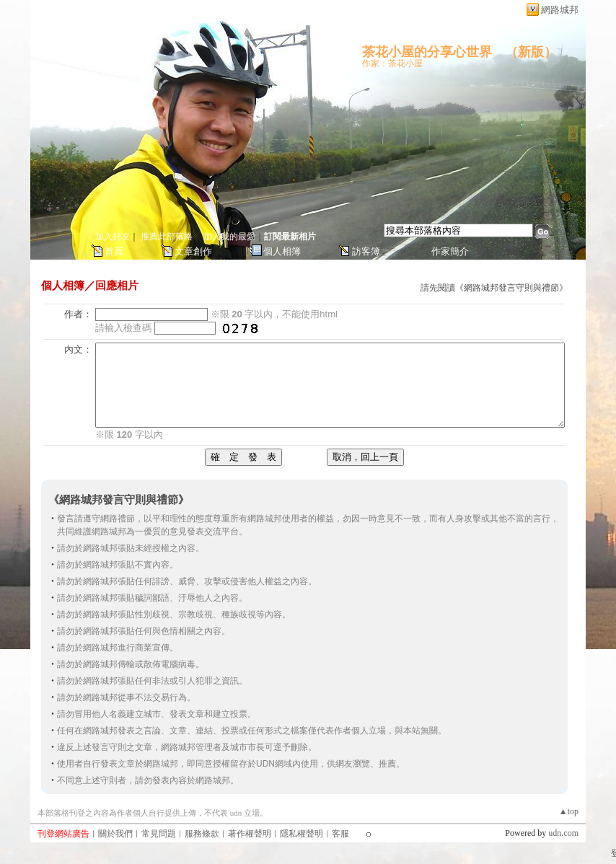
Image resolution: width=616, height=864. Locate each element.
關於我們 (115, 834)
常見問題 (159, 834)
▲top (569, 811)
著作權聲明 (250, 834)
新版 (531, 52)
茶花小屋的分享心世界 (427, 52)
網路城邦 (560, 10)
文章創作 (193, 251)
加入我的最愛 (229, 237)
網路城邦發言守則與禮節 (511, 288)
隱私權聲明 (302, 834)
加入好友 (113, 237)
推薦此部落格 (167, 237)
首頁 (114, 251)
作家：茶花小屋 (392, 63)
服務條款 (202, 834)
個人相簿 (282, 251)
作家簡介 (450, 251)
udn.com (563, 833)
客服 (340, 834)
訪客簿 (366, 251)
